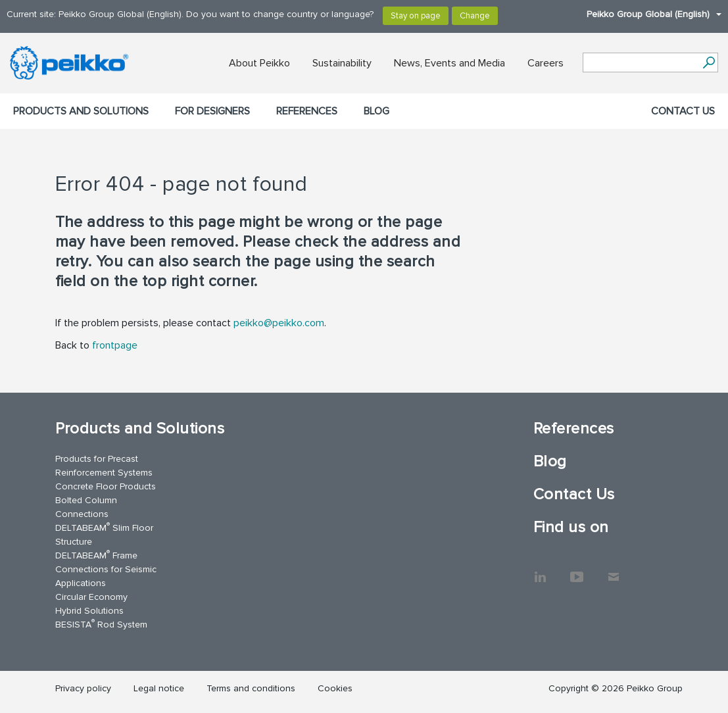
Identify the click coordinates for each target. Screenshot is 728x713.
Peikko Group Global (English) (647, 14)
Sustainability (342, 63)
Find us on (571, 527)
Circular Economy (91, 597)
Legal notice (159, 688)
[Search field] (641, 63)
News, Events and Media (449, 63)
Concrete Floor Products (106, 486)
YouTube (577, 570)
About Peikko (259, 63)
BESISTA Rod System (101, 624)
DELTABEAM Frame (96, 555)
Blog (376, 111)
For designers (212, 111)
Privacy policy (83, 688)
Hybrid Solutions (89, 611)
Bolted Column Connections (86, 507)
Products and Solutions (81, 111)
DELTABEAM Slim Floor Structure (104, 534)
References (307, 111)
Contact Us (683, 111)
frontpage (115, 345)
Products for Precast (97, 459)
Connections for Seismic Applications (106, 576)
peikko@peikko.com (279, 323)
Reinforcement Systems (104, 473)
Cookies (335, 688)
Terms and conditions (251, 688)
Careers (546, 63)
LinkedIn (540, 570)
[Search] (709, 62)
